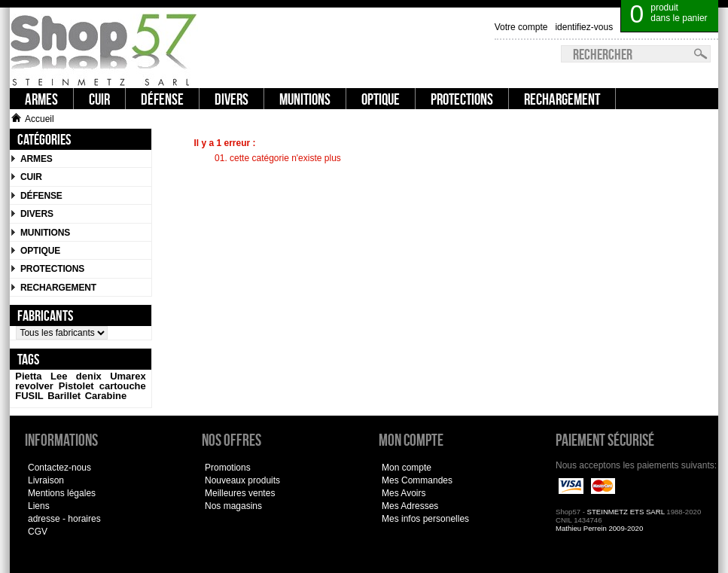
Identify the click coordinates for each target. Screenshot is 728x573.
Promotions (228, 468)
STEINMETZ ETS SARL (626, 512)
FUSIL (29, 396)
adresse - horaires (64, 519)
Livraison (46, 480)
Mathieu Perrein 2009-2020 (599, 528)
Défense (41, 196)
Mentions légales (62, 493)
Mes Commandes (417, 480)
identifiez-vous (584, 27)
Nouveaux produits (242, 480)
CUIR (31, 177)
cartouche (123, 386)
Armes (37, 159)
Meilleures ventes (240, 493)
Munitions (45, 233)
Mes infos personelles (425, 519)
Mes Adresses (410, 506)
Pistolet (76, 386)
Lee (59, 376)
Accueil (33, 119)
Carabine (106, 396)
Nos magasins (233, 506)
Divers (37, 214)
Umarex (128, 376)
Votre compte (521, 27)
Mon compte (407, 468)
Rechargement (58, 288)
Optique (40, 251)
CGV (38, 532)
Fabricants (45, 315)
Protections (52, 269)
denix (89, 376)
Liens (39, 506)
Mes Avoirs (404, 493)
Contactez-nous (59, 468)
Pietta (28, 376)
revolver (34, 386)
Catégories (44, 139)
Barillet (64, 396)
